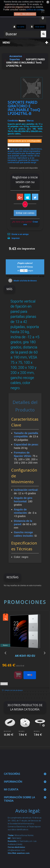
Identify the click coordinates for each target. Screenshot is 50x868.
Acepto (18, 14)
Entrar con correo (25, 213)
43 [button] (26, 698)
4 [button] (12, 692)
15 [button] (41, 692)
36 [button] (8, 698)
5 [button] (14, 692)
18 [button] (4, 695)
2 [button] (6, 692)
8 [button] (22, 692)
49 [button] (42, 698)
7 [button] (20, 692)
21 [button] (12, 695)
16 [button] (44, 692)
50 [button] (45, 698)
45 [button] (32, 698)
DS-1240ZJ (22, 731)
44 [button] (29, 698)
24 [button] (20, 695)
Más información (29, 14)
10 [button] (28, 692)
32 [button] (41, 695)
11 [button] (30, 692)
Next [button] (45, 653)
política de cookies (35, 10)
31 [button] (38, 695)
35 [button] (5, 698)
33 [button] (44, 695)
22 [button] (14, 695)
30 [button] (36, 695)
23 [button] (17, 695)
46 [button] (34, 698)
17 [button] (46, 692)
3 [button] (9, 692)
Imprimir (16, 238)
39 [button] (16, 698)
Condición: (13, 121)
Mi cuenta (11, 789)
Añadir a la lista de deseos (25, 281)
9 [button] (25, 692)
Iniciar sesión (40, 27)
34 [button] (46, 695)
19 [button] (6, 695)
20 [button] (9, 695)
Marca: (30, 121)
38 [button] (13, 698)
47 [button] (37, 698)
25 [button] (22, 695)
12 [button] (33, 692)
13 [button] (36, 692)
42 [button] (24, 698)
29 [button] (33, 695)
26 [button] (25, 695)
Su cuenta (21, 27)
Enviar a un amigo (20, 234)
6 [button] (17, 692)
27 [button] (28, 695)
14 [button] (38, 692)
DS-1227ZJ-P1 (7, 731)
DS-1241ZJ (37, 731)
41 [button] (21, 698)
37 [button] (10, 698)
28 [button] (30, 695)
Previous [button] (5, 653)
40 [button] (18, 698)
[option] (25, 653)
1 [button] (4, 692)
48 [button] (40, 698)
